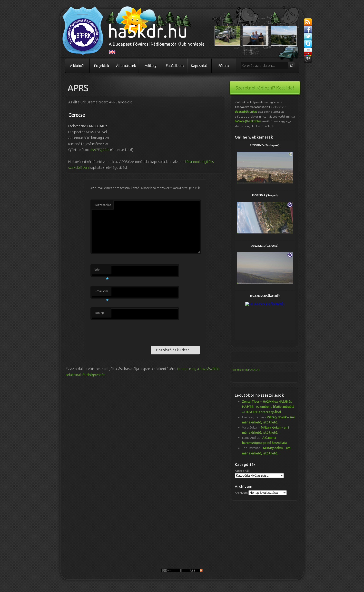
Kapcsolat (199, 66)
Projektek (102, 66)
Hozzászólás (102, 205)
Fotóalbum (175, 66)
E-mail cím (101, 292)
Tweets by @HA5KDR (245, 370)
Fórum (224, 66)
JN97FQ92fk (100, 150)
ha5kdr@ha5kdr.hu (248, 121)
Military (150, 66)
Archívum (241, 493)
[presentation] (128, 332)
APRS (78, 88)
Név (101, 271)
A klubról (77, 66)
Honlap (99, 313)
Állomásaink (126, 66)
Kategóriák (242, 471)
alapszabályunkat (246, 112)
